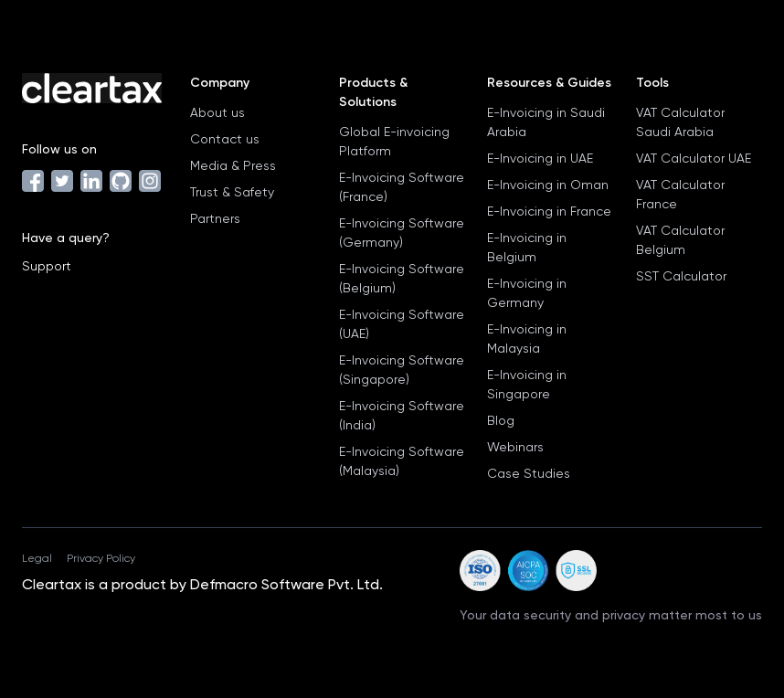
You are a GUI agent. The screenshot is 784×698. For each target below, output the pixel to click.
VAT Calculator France (680, 194)
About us (217, 112)
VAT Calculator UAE (694, 158)
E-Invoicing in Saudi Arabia (546, 122)
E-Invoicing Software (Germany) (402, 233)
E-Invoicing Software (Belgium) (402, 278)
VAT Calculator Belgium (680, 240)
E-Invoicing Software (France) (402, 187)
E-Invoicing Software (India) (402, 415)
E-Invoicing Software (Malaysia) (402, 461)
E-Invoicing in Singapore (527, 384)
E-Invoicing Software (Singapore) (402, 370)
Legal (37, 558)
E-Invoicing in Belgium (527, 247)
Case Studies (529, 473)
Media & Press (233, 165)
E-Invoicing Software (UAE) (402, 324)
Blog (501, 420)
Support (47, 266)
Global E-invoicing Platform (394, 141)
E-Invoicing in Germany (527, 293)
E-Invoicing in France (549, 211)
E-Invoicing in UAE (540, 158)
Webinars (515, 447)
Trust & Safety (232, 192)
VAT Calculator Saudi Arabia (680, 122)
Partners (215, 218)
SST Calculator (681, 276)
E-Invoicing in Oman (548, 185)
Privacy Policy (101, 558)
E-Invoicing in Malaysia (527, 338)
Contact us (225, 139)
